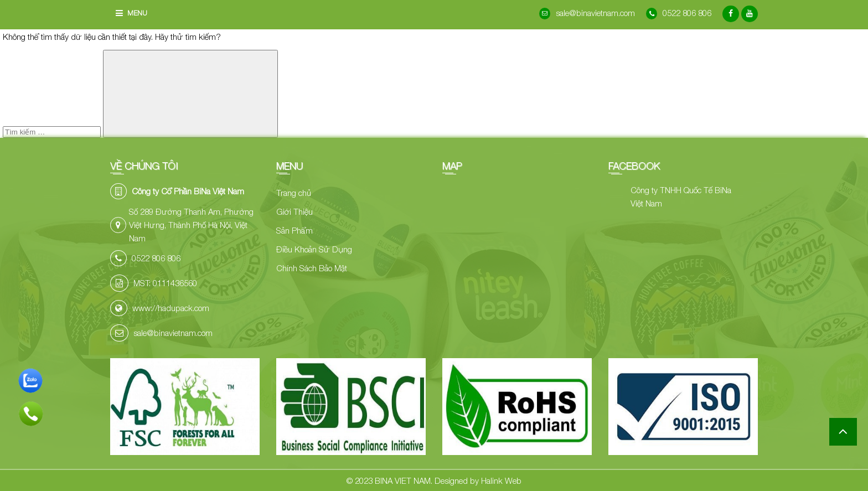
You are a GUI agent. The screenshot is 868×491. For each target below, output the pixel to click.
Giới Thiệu (294, 211)
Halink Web (501, 480)
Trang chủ (294, 193)
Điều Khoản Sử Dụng (314, 249)
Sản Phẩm (294, 230)
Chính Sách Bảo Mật (312, 268)
